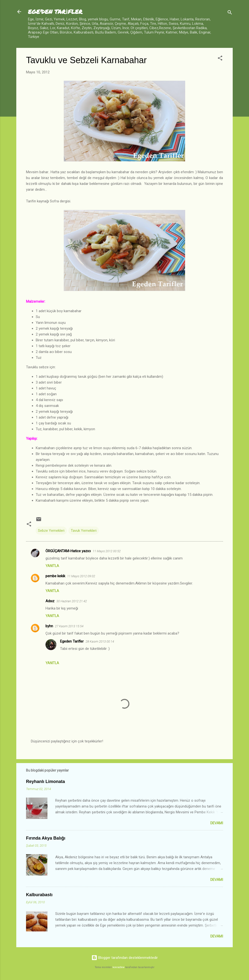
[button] (220, 59)
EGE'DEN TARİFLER (55, 12)
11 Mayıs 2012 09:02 (81, 576)
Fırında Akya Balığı (46, 838)
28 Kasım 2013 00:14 (100, 641)
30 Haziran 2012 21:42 (72, 601)
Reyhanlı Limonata (45, 782)
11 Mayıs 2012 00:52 (107, 551)
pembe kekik (55, 576)
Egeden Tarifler (72, 641)
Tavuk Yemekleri (84, 531)
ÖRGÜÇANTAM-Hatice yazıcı (68, 551)
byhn (49, 626)
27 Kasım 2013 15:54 (69, 626)
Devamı (217, 823)
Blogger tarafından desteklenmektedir (125, 958)
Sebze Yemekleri (51, 531)
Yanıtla (52, 566)
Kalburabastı (39, 895)
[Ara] (230, 13)
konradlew (119, 967)
